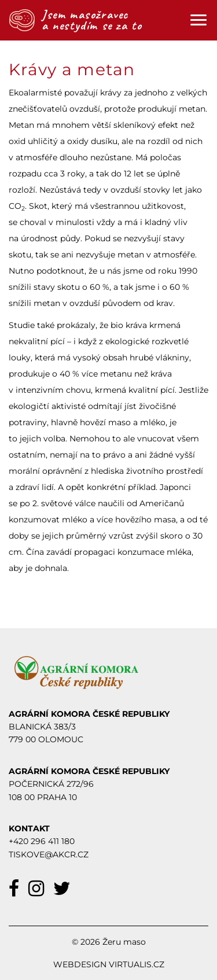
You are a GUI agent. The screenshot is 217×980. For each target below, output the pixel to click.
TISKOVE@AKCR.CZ (49, 854)
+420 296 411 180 (42, 841)
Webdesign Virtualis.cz (109, 964)
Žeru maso (124, 942)
